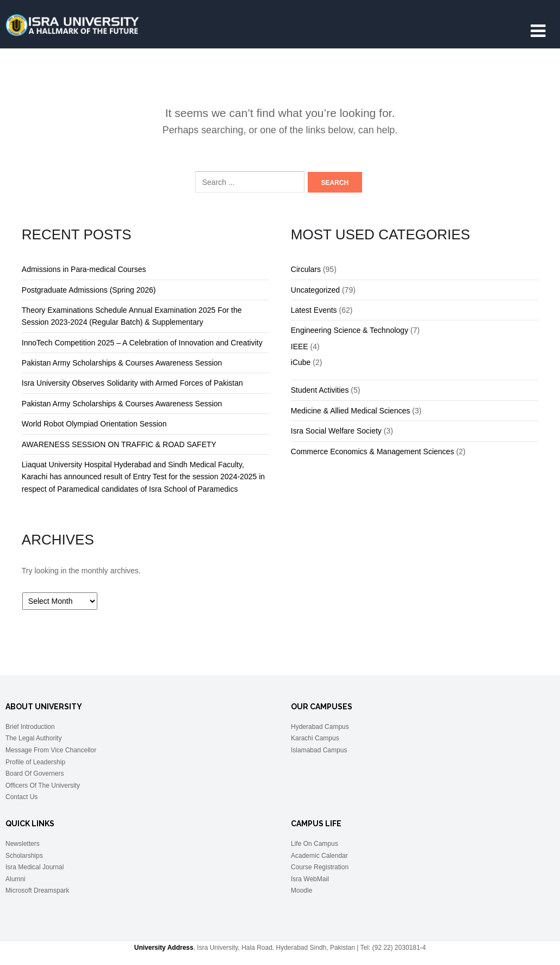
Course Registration (320, 867)
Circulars (306, 269)
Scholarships (24, 856)
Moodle (301, 890)
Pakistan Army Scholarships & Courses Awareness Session (122, 363)
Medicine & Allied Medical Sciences (350, 411)
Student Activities (320, 390)
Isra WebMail (310, 879)
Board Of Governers (35, 774)
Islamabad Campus (319, 750)
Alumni (15, 879)
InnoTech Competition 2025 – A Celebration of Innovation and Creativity (142, 343)
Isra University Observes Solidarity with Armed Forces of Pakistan (132, 383)
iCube (301, 362)
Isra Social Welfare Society (336, 431)
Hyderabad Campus (320, 727)
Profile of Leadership (35, 762)
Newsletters (23, 844)
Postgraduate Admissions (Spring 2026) (89, 290)
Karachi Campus (315, 738)
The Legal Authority (33, 738)
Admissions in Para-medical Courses (84, 269)
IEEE (300, 347)
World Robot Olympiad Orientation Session (94, 424)
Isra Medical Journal (35, 867)
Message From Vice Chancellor (51, 750)
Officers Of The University (43, 785)
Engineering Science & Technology (350, 330)
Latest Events (314, 310)
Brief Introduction (30, 727)
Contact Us (21, 797)
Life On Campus (315, 844)
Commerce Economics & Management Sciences (372, 451)
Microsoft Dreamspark (37, 890)
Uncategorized (315, 290)
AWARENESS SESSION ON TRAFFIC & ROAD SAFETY (119, 444)
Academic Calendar (319, 856)
